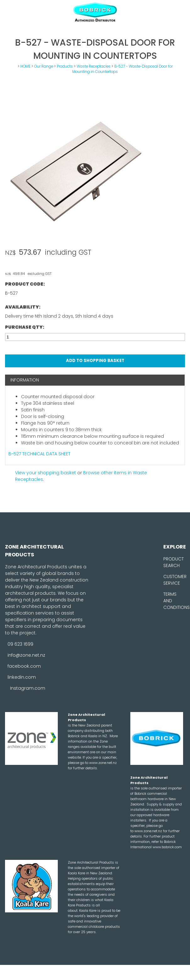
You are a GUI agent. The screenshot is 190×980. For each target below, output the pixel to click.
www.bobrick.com (167, 847)
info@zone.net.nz (26, 655)
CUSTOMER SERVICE (175, 580)
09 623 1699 (20, 644)
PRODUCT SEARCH (174, 562)
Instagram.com (28, 688)
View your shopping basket (46, 473)
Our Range (44, 66)
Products (65, 66)
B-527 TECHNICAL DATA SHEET (39, 454)
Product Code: (25, 284)
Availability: (23, 307)
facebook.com (24, 666)
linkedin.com (22, 677)
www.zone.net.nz (103, 763)
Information (25, 380)
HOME (25, 66)
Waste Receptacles (94, 66)
